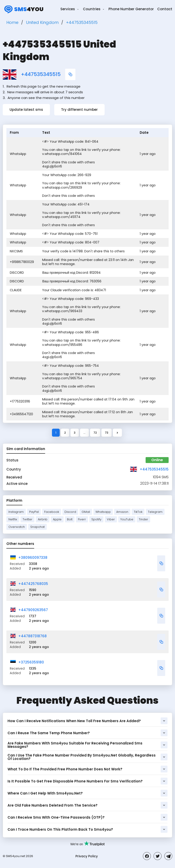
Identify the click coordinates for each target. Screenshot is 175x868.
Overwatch (17, 527)
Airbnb (43, 519)
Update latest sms (26, 110)
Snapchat (37, 527)
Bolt (70, 519)
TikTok (138, 512)
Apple (57, 519)
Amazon (122, 512)
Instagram (16, 512)
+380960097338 (33, 558)
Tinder (143, 519)
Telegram (155, 512)
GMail (86, 512)
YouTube (127, 519)
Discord (70, 512)
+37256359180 (31, 662)
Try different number (79, 110)
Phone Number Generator (131, 9)
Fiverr (82, 519)
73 (107, 433)
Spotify (96, 519)
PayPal (34, 512)
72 (95, 433)
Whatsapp (103, 512)
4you (23, 9)
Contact (165, 9)
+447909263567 (33, 610)
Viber (111, 519)
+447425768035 (33, 584)
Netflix (13, 519)
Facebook (52, 512)
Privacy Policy (87, 856)
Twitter (27, 519)
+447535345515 (41, 74)
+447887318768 (32, 636)
